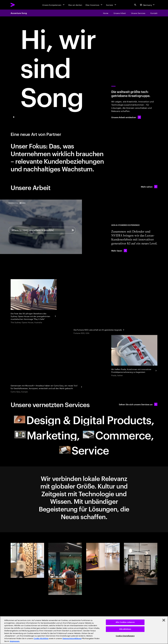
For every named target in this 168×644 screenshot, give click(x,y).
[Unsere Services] (138, 13)
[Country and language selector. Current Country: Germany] (148, 5)
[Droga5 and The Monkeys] (34, 302)
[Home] (106, 13)
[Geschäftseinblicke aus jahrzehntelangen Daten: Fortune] (99, 329)
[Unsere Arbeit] (120, 13)
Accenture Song (19, 13)
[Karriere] (111, 5)
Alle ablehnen (125, 629)
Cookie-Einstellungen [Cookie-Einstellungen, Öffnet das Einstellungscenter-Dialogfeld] (125, 636)
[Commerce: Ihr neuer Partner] (118, 435)
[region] (84, 630)
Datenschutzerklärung (72, 639)
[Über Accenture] (94, 5)
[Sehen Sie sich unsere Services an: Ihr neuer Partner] (138, 404)
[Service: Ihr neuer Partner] (84, 450)
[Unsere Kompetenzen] (54, 5)
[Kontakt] (154, 13)
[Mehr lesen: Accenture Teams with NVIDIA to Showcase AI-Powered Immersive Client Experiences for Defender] (119, 251)
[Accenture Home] (19, 5)
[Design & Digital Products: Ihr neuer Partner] (84, 419)
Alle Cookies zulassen (125, 622)
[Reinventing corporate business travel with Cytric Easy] (47, 387)
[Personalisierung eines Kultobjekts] (134, 356)
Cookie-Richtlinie (41, 639)
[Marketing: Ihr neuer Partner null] (47, 435)
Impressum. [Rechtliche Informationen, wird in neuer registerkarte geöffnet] (15, 641)
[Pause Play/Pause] (14, 117)
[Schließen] (164, 620)
